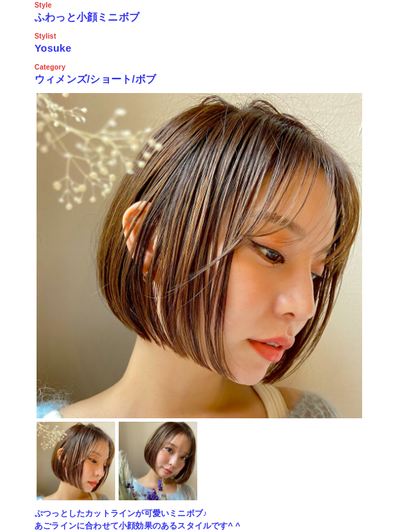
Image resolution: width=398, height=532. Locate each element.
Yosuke (53, 48)
